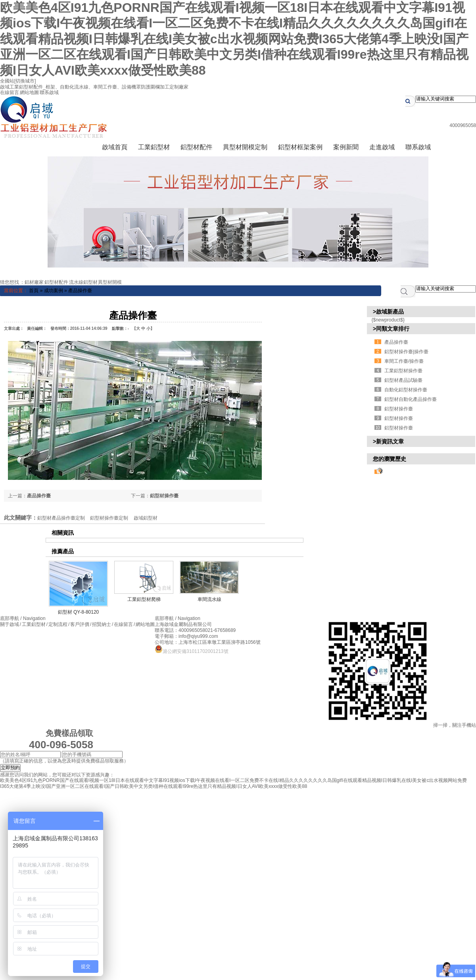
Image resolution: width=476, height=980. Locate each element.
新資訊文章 (390, 441)
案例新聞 (346, 147)
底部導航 (23, 618)
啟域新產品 (390, 312)
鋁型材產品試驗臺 (403, 380)
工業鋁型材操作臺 (403, 371)
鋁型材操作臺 (164, 496)
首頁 (34, 291)
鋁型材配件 (196, 147)
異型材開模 (110, 282)
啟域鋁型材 (146, 518)
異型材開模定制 (245, 147)
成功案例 (54, 291)
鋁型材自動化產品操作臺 (411, 399)
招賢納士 (102, 624)
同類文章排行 (393, 329)
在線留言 (10, 92)
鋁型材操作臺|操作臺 (406, 352)
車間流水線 (209, 599)
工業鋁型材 (154, 147)
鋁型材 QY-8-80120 (79, 612)
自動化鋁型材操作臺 (406, 390)
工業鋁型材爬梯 (144, 599)
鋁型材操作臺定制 (109, 518)
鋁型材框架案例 (300, 147)
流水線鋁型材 (83, 282)
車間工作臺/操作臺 (404, 361)
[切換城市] (25, 81)
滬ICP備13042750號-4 (238, 624)
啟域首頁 (115, 147)
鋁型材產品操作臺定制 (61, 518)
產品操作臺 (80, 291)
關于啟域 (10, 624)
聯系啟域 (49, 92)
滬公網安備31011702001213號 (191, 651)
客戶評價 (80, 624)
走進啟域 (382, 147)
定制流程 (58, 624)
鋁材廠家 (34, 282)
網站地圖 (29, 92)
